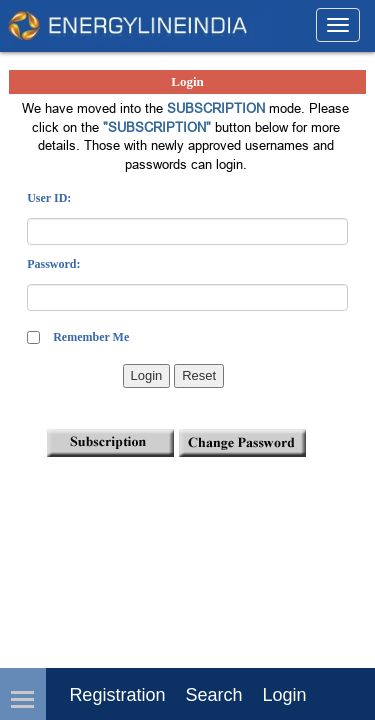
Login (147, 375)
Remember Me (91, 337)
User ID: (49, 198)
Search (213, 695)
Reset (199, 375)
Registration (117, 695)
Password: (53, 264)
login (284, 695)
